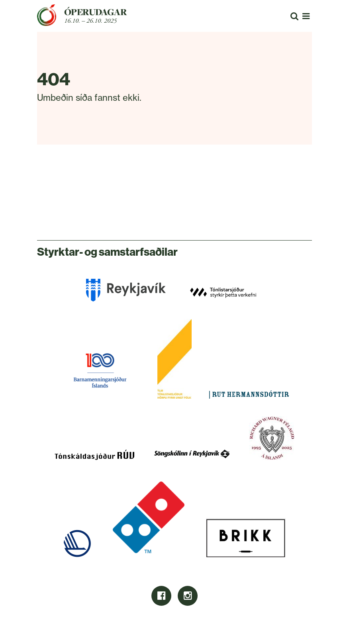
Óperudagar (95, 12)
